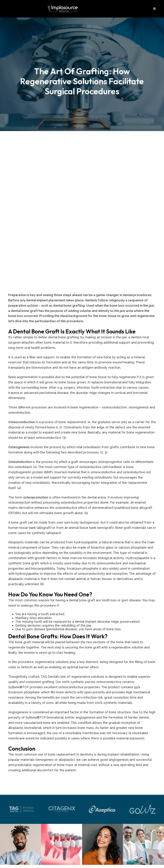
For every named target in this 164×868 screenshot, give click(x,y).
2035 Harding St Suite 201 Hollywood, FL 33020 (82, 737)
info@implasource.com (82, 756)
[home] (63, 9)
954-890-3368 (82, 802)
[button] (155, 9)
